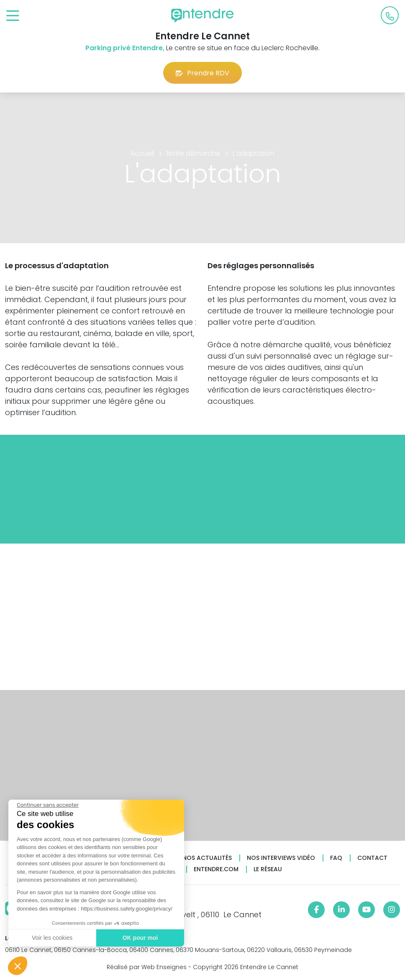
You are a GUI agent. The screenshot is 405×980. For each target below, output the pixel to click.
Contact (372, 858)
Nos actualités (207, 858)
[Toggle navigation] (13, 16)
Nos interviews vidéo (281, 858)
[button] (18, 966)
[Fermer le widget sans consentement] (47, 805)
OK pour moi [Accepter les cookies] (140, 938)
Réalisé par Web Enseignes (147, 967)
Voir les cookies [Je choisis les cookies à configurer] (52, 938)
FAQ (336, 858)
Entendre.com (216, 869)
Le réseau (268, 869)
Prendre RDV (202, 73)
